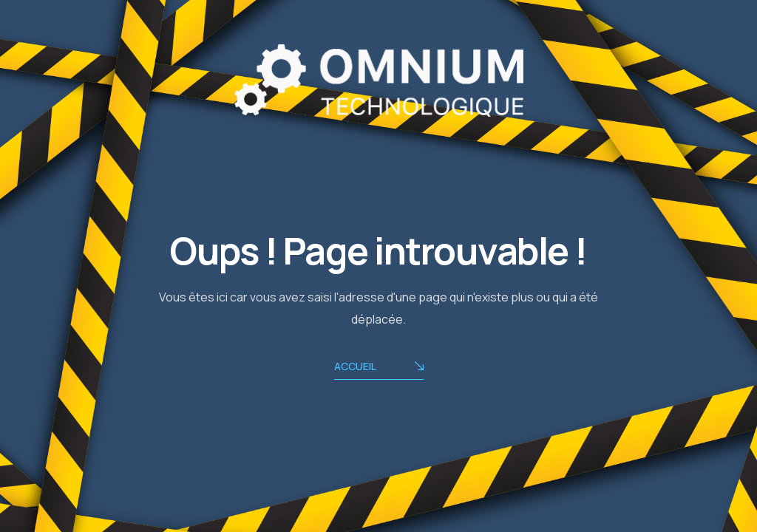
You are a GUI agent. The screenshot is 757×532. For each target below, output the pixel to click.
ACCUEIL (379, 368)
